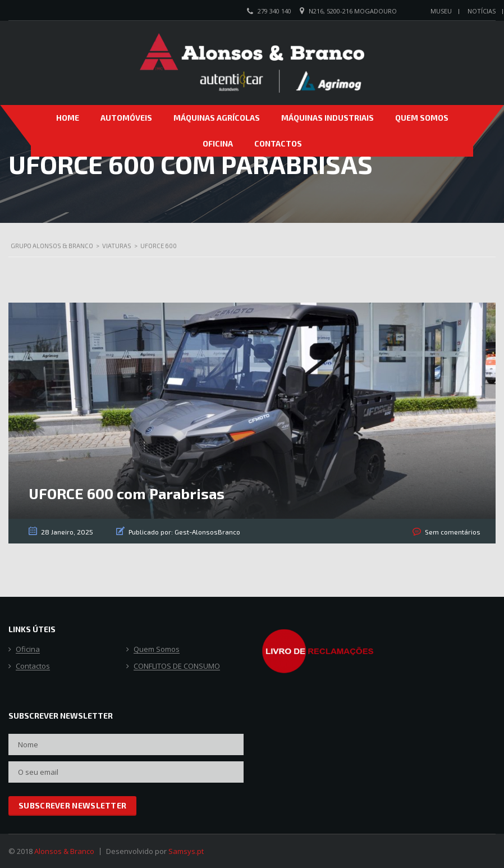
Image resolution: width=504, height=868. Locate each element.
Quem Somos (422, 118)
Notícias (482, 11)
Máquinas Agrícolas (217, 118)
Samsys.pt (186, 851)
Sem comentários (453, 532)
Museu (441, 11)
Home (68, 118)
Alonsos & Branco (64, 851)
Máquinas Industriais (327, 118)
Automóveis (126, 118)
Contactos (278, 143)
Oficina (218, 143)
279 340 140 (274, 11)
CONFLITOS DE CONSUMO (177, 666)
